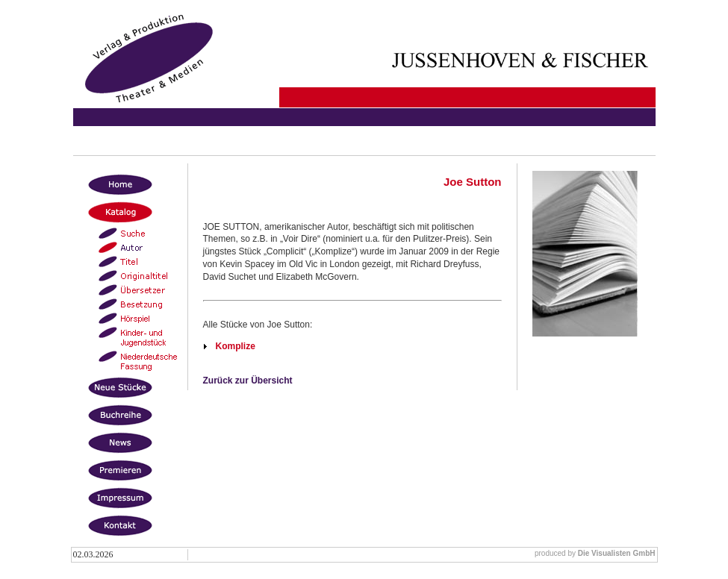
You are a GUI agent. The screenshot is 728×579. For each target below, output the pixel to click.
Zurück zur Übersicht (248, 381)
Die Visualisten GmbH (617, 553)
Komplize (236, 346)
